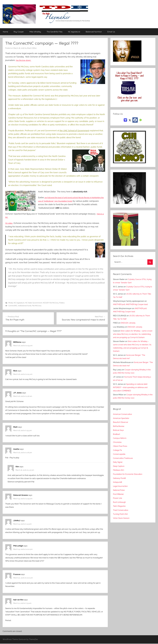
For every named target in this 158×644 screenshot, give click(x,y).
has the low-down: (25, 60)
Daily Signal (118, 465)
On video (9, 223)
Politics (62, 303)
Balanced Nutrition (94, 32)
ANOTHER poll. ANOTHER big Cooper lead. (131, 304)
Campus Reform (120, 442)
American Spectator (122, 421)
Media (11, 303)
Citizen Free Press (121, 449)
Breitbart (117, 437)
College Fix (118, 453)
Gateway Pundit (120, 481)
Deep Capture (119, 469)
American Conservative (123, 418)
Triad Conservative (121, 513)
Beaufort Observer (121, 426)
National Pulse (119, 493)
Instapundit (118, 485)
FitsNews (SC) (119, 473)
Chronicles (118, 445)
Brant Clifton (32, 48)
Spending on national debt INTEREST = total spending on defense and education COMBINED (131, 391)
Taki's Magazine (120, 509)
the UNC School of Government (74, 131)
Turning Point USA (121, 517)
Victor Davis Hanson (122, 521)
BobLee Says (119, 434)
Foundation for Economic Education (128, 477)
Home (5, 32)
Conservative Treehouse (123, 461)
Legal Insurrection (121, 489)
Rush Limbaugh (120, 505)
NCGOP (46, 303)
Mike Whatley (35, 32)
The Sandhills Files (55, 32)
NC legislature (74, 32)
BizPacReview (119, 429)
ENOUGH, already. (129, 323)
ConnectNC (13, 306)
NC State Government (34, 303)
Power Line (118, 501)
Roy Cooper (19, 32)
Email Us (111, 32)
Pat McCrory (54, 303)
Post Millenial (119, 497)
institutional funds (25, 306)
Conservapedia (119, 457)
